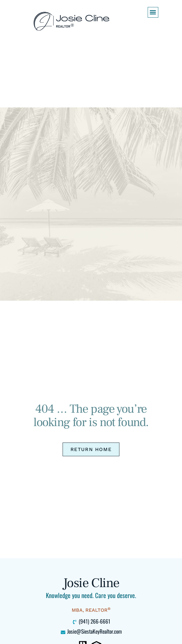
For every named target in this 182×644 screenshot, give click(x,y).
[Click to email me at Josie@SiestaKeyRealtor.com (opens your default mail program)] (91, 632)
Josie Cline (91, 583)
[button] (153, 12)
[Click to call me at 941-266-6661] (91, 621)
